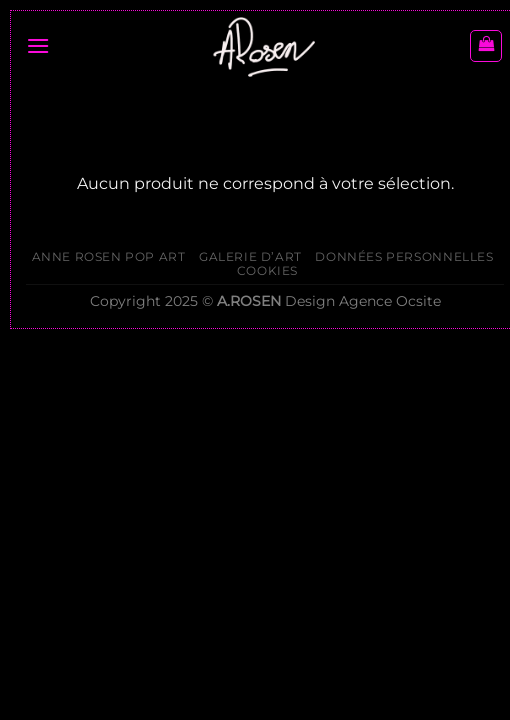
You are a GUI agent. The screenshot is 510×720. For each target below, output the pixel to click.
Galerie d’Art (250, 256)
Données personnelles (404, 256)
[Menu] (38, 45)
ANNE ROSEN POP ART (109, 256)
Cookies (267, 270)
